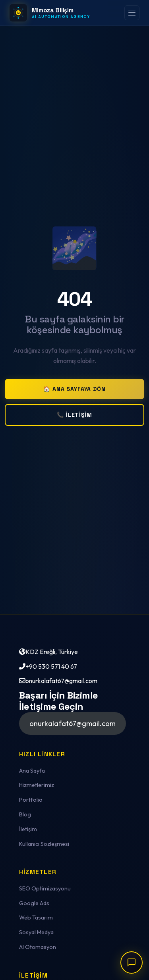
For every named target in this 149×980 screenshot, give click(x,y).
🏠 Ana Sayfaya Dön (74, 389)
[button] (73, 724)
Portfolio (31, 800)
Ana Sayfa (32, 771)
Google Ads (34, 903)
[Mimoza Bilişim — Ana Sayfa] (50, 13)
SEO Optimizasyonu (45, 888)
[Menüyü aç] (132, 13)
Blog (25, 814)
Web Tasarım (36, 918)
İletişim (28, 829)
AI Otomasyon (38, 947)
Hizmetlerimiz (37, 785)
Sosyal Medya (36, 932)
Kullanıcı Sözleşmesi (44, 844)
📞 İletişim (74, 415)
